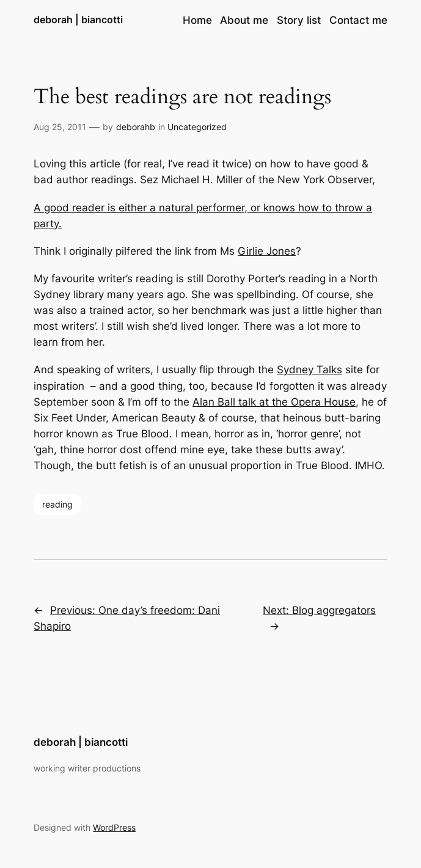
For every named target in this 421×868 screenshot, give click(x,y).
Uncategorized (197, 127)
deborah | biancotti (78, 20)
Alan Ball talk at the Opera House (274, 402)
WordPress (114, 827)
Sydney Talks (309, 370)
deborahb (136, 127)
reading (57, 504)
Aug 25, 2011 (60, 127)
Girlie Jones (267, 251)
